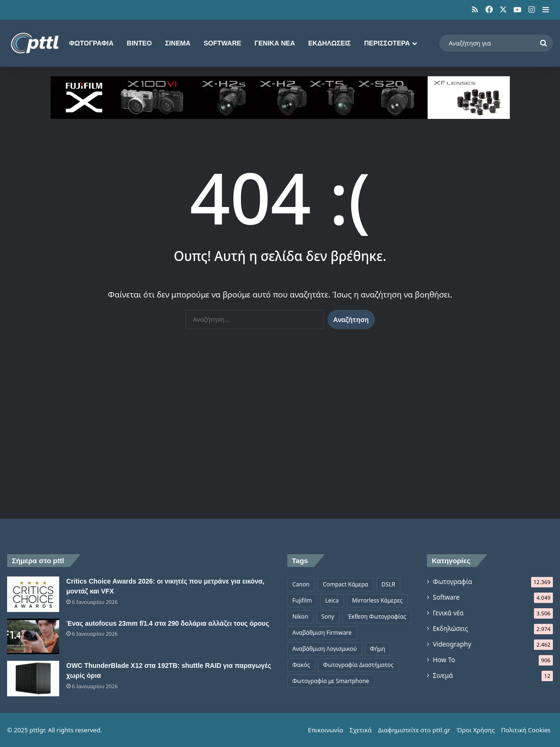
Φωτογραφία (91, 43)
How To (444, 660)
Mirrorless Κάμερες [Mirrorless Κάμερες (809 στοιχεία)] (378, 600)
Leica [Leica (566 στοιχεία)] (332, 600)
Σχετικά (360, 730)
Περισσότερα (387, 43)
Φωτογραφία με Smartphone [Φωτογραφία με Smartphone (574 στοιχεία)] (331, 681)
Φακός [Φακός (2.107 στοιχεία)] (301, 665)
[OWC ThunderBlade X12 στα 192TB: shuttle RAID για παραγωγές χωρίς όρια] (33, 679)
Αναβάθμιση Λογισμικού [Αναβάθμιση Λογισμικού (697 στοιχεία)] (325, 649)
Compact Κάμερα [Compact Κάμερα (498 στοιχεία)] (346, 584)
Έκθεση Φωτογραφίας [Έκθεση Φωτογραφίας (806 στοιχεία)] (377, 616)
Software (222, 43)
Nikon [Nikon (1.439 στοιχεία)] (300, 616)
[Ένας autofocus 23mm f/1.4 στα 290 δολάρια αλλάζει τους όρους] (33, 636)
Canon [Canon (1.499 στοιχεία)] (301, 584)
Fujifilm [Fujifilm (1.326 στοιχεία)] (302, 600)
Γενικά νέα (275, 43)
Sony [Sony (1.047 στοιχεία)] (328, 616)
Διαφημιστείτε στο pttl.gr (414, 730)
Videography (452, 644)
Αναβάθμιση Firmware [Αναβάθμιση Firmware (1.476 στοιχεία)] (322, 633)
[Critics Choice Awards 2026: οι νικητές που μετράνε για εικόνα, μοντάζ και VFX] (33, 594)
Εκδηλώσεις (329, 43)
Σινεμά (178, 43)
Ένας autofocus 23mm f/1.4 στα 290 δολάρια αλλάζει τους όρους (168, 623)
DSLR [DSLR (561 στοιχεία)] (388, 584)
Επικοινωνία (325, 730)
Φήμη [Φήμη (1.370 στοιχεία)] (378, 649)
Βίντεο (139, 43)
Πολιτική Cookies (526, 730)
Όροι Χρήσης (476, 730)
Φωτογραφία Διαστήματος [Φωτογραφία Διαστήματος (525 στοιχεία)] (359, 665)
